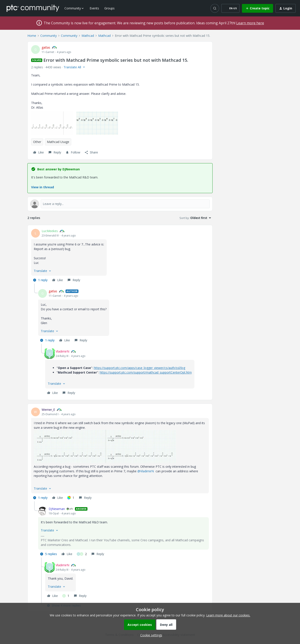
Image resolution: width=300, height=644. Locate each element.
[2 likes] (82, 554)
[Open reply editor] (120, 204)
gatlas (46, 47)
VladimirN (62, 351)
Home (32, 36)
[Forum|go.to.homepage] (33, 8)
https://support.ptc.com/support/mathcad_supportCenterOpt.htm (146, 372)
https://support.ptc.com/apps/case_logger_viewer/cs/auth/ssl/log (139, 368)
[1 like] (71, 498)
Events (94, 8)
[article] (120, 256)
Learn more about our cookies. (228, 615)
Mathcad (88, 36)
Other (37, 142)
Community (49, 36)
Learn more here (250, 23)
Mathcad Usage (58, 142)
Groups (109, 8)
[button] (230, 8)
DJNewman (57, 509)
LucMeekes (50, 231)
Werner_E (48, 410)
